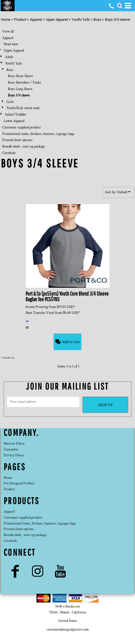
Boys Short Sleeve (20, 76)
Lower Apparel (14, 121)
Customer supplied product (21, 127)
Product (20, 19)
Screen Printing (37, 307)
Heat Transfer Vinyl (40, 313)
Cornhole (9, 153)
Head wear (11, 44)
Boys (97, 19)
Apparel (36, 19)
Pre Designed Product (19, 483)
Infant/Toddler (16, 115)
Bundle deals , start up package (24, 147)
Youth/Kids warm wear (23, 108)
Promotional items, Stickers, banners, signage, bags (38, 134)
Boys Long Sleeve (20, 89)
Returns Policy (14, 444)
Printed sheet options (17, 140)
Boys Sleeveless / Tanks (24, 83)
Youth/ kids (81, 19)
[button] (120, 6)
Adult (9, 57)
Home (6, 19)
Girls (10, 102)
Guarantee (11, 449)
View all (8, 32)
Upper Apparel (57, 19)
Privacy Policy (14, 455)
